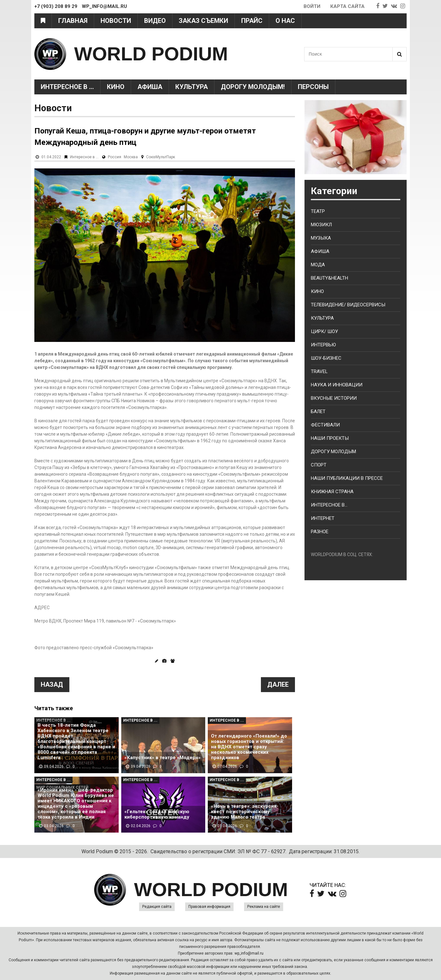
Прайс (252, 21)
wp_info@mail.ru (249, 953)
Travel (319, 371)
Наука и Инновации (337, 385)
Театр (318, 211)
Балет (318, 412)
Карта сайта (347, 6)
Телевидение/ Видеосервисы (348, 305)
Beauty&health (329, 278)
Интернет (323, 518)
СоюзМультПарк (161, 157)
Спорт (319, 465)
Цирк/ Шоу (324, 331)
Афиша (150, 87)
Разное (320, 532)
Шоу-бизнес (326, 358)
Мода (318, 265)
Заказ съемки (203, 21)
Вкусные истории (334, 398)
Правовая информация (209, 907)
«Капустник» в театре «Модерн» (163, 758)
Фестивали (325, 425)
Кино (116, 87)
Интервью (323, 345)
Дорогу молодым (333, 452)
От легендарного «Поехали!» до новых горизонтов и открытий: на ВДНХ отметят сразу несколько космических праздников (249, 747)
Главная (73, 21)
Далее (278, 684)
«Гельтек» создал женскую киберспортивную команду (157, 814)
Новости (116, 21)
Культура (192, 87)
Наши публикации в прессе (347, 478)
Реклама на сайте (264, 907)
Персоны (313, 87)
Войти (312, 6)
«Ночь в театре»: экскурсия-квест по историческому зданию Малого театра (245, 812)
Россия (115, 157)
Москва (131, 157)
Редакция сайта (157, 907)
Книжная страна (332, 492)
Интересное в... (329, 505)
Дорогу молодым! (253, 87)
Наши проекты (330, 438)
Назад (52, 684)
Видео (155, 21)
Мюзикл (321, 225)
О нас (285, 21)
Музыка (321, 238)
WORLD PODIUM (151, 54)
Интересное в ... (67, 87)
